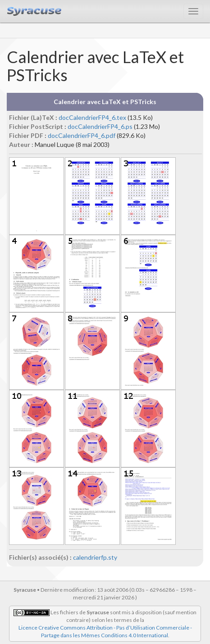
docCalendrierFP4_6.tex (92, 117)
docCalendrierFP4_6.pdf (82, 135)
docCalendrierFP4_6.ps (100, 126)
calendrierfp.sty (95, 557)
